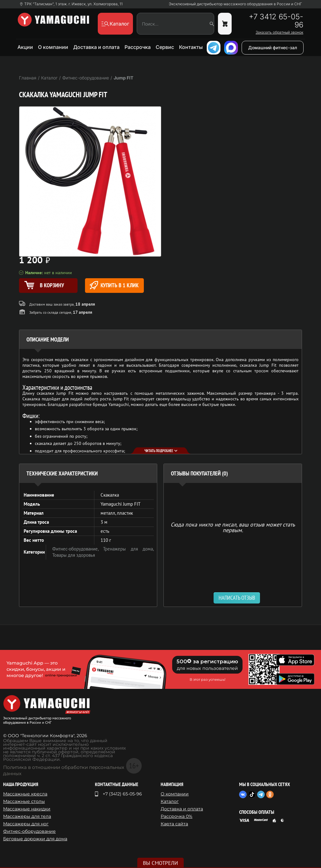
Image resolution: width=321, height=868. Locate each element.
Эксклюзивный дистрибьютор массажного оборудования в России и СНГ (235, 4)
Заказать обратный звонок (279, 32)
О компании (53, 47)
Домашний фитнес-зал (273, 48)
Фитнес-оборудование (29, 831)
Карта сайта (174, 824)
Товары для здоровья (74, 555)
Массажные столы (24, 801)
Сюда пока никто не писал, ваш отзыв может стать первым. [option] (233, 527)
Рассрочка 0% (177, 816)
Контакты (191, 47)
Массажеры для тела (27, 816)
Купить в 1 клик (114, 285)
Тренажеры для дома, (128, 549)
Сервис (165, 47)
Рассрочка (138, 47)
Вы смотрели (160, 863)
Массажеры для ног (26, 824)
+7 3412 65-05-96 (276, 21)
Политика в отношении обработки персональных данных (64, 770)
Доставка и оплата (96, 47)
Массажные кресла (25, 794)
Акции (25, 47)
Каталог (170, 801)
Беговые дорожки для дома (35, 839)
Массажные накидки (27, 809)
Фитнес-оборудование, (78, 549)
